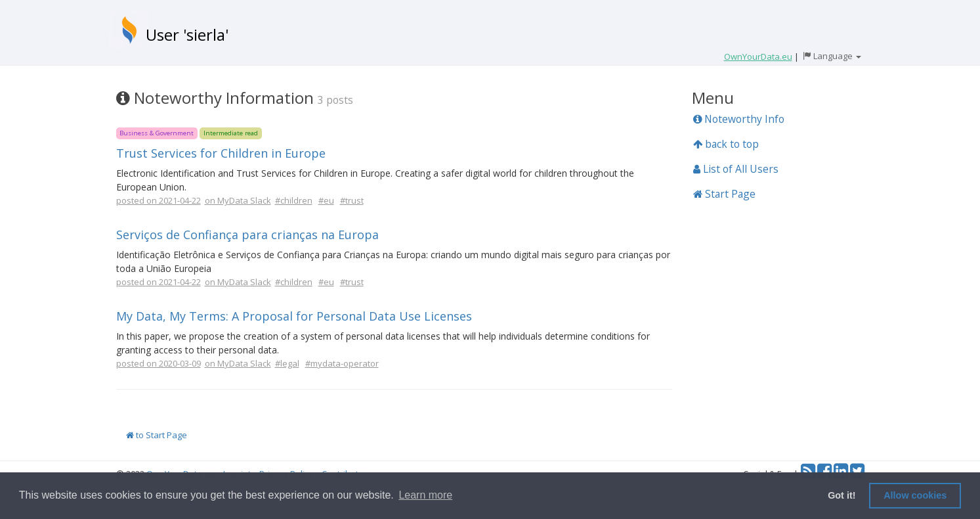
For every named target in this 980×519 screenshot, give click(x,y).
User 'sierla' (187, 34)
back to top (726, 144)
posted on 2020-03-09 (159, 363)
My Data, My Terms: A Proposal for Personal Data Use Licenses (294, 316)
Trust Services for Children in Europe (221, 153)
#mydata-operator (342, 363)
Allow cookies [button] (915, 495)
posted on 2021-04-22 (159, 200)
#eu (326, 200)
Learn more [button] (425, 495)
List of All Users (736, 169)
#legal (287, 363)
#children (294, 200)
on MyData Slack (238, 200)
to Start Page (157, 435)
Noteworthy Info (739, 119)
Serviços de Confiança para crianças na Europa (247, 235)
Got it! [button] (842, 495)
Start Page (724, 194)
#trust (352, 200)
